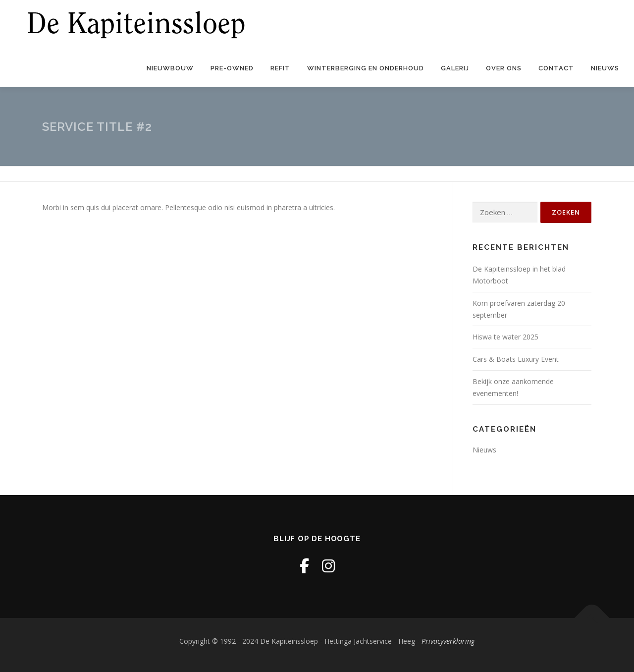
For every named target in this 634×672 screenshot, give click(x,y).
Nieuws (605, 68)
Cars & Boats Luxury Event (517, 359)
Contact (556, 68)
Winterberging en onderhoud (366, 68)
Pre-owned (232, 68)
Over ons (504, 68)
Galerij (455, 68)
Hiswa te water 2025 (505, 337)
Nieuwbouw (170, 68)
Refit (280, 68)
